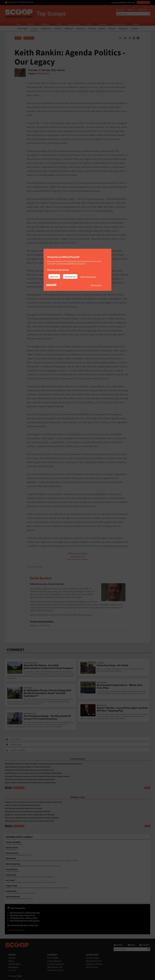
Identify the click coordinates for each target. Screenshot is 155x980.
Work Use (54, 277)
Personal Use (70, 277)
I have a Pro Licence (88, 277)
